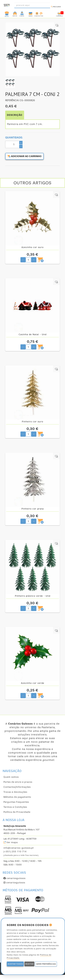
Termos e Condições (15, 807)
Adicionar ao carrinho (24, 156)
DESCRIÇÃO (15, 115)
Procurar (56, 7)
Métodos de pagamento (17, 797)
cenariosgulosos (14, 878)
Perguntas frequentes (16, 802)
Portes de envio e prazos (18, 782)
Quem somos (11, 777)
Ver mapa (11, 842)
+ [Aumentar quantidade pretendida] (34, 260)
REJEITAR (29, 964)
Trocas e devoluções (15, 792)
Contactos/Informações (17, 787)
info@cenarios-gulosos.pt (19, 848)
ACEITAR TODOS (15, 964)
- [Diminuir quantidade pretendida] (23, 260)
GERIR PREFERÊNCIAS (46, 964)
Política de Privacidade (17, 812)
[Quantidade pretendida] (28, 260)
